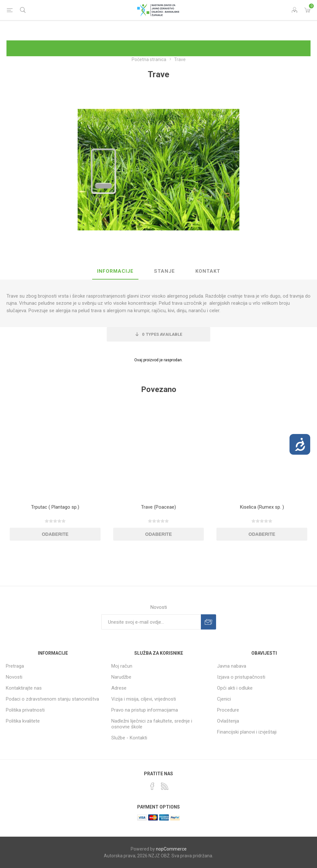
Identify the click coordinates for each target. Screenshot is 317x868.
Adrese (119, 688)
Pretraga (15, 666)
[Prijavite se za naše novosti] (151, 622)
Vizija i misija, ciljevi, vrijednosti (144, 699)
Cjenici (224, 699)
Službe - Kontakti (129, 738)
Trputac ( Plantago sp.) (55, 507)
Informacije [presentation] (115, 271)
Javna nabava (232, 666)
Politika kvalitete (23, 721)
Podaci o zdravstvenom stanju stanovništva (52, 699)
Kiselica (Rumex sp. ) (262, 507)
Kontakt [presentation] (208, 271)
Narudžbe (121, 677)
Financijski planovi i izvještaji (247, 732)
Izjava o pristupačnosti (241, 677)
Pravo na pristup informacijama (145, 710)
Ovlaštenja (228, 721)
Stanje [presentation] (164, 271)
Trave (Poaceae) (158, 507)
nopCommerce (171, 849)
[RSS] (165, 786)
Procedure (228, 710)
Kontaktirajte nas (24, 688)
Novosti (14, 677)
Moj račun (122, 666)
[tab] (115, 271)
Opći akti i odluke (235, 688)
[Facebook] (152, 786)
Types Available (162, 334)
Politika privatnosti (25, 710)
